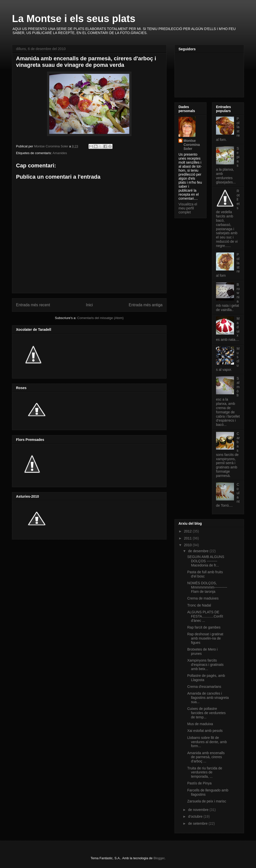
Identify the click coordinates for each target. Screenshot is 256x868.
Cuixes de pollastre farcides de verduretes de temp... (206, 713)
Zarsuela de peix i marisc (207, 801)
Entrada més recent (33, 305)
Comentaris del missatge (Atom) (100, 318)
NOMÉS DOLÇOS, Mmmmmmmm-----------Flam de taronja (207, 587)
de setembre (198, 823)
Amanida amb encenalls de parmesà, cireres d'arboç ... (206, 757)
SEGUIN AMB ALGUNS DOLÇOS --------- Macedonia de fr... (206, 561)
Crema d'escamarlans (204, 687)
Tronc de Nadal (199, 605)
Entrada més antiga (146, 305)
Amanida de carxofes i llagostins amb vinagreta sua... (208, 698)
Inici (89, 305)
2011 (188, 538)
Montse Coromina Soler (192, 145)
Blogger (159, 858)
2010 (188, 545)
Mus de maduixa (200, 724)
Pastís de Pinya (199, 783)
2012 (188, 531)
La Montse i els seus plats (74, 19)
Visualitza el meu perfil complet (188, 208)
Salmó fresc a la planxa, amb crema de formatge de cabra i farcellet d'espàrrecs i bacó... (228, 401)
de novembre (199, 810)
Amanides (60, 153)
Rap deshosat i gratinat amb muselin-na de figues (205, 638)
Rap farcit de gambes (204, 627)
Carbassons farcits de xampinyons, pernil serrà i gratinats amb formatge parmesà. (228, 455)
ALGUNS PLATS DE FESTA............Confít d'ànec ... (205, 616)
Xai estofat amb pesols (205, 731)
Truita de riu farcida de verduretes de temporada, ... (205, 772)
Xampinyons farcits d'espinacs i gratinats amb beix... (205, 665)
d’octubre (196, 816)
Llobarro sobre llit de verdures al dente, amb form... (207, 742)
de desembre (199, 551)
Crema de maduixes (203, 598)
